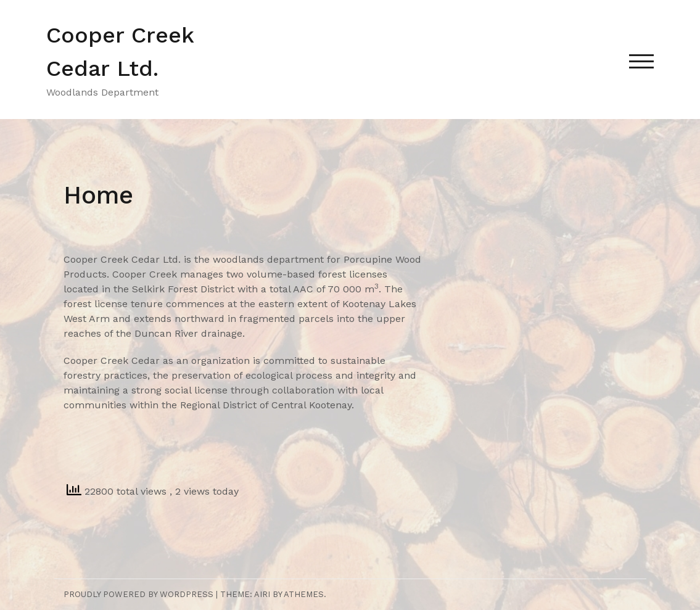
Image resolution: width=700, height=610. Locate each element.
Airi (262, 594)
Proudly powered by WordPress (138, 594)
